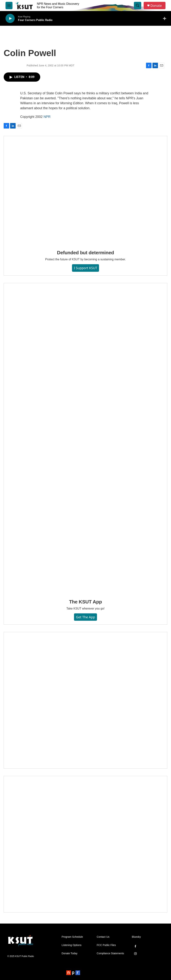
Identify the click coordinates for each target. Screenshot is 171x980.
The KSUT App (85, 602)
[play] (10, 18)
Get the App (85, 617)
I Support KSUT (86, 268)
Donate (156, 6)
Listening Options (71, 945)
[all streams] (166, 18)
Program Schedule (72, 937)
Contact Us (103, 937)
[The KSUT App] (85, 438)
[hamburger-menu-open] (9, 6)
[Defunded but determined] (85, 190)
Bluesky (136, 937)
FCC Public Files (106, 945)
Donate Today (69, 953)
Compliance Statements (110, 953)
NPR (47, 117)
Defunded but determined (85, 253)
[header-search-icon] (138, 6)
